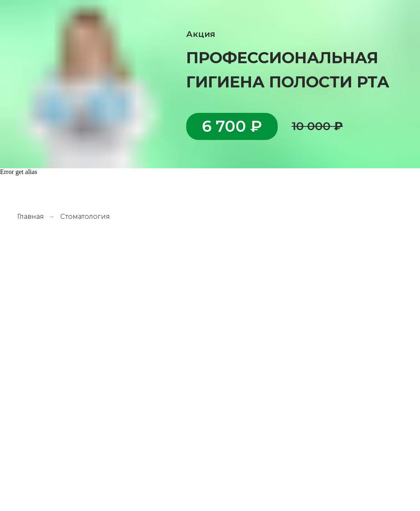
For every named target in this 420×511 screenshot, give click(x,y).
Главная (31, 217)
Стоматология (85, 217)
